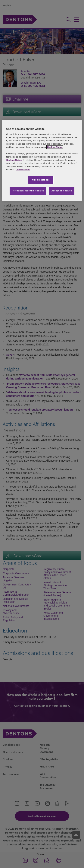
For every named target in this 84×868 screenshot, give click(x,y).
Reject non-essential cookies (28, 191)
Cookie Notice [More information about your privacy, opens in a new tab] (23, 170)
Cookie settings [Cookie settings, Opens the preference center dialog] (41, 180)
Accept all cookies (62, 191)
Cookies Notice (55, 147)
